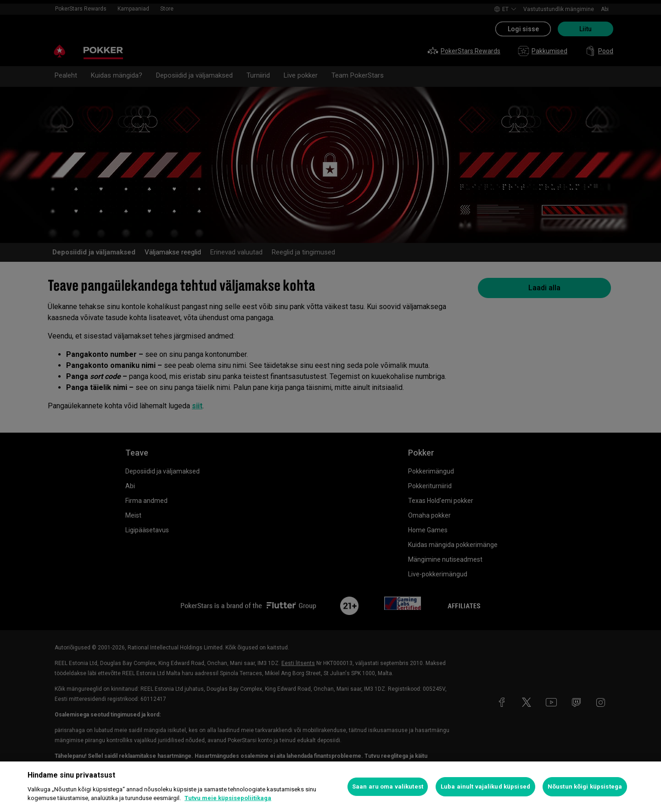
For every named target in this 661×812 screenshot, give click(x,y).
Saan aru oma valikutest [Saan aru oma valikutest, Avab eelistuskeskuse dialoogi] (388, 787)
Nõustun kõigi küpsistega (585, 787)
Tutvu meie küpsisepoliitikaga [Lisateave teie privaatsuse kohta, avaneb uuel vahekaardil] (228, 798)
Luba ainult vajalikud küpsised (485, 787)
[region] (330, 787)
